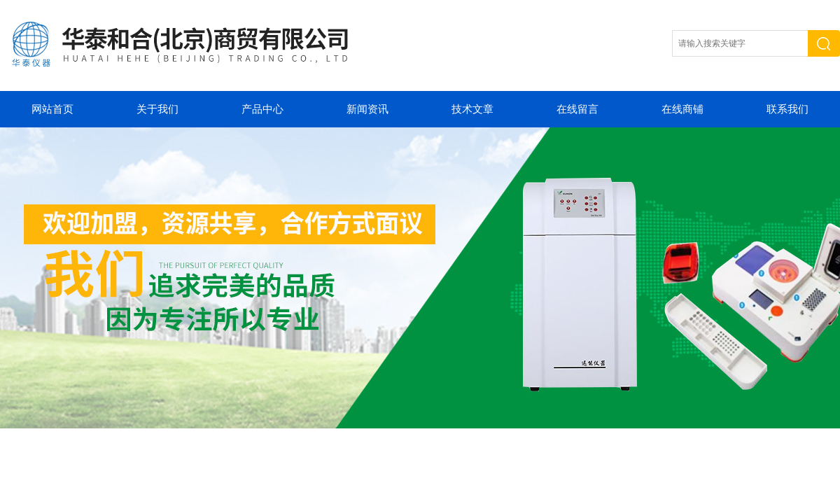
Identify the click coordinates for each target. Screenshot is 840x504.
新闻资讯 (367, 109)
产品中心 (262, 109)
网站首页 (52, 109)
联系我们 (787, 109)
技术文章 (472, 109)
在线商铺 (682, 109)
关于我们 (157, 109)
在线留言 (577, 109)
